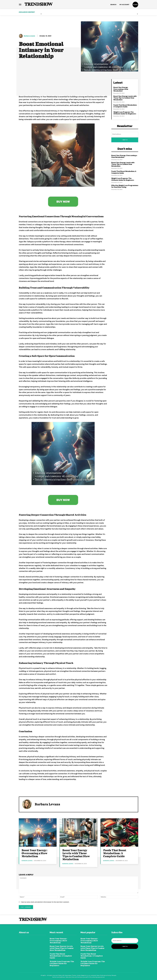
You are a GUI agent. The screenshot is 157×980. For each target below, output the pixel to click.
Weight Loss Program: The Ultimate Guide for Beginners (125, 113)
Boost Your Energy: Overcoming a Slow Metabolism (121, 89)
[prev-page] (41, 14)
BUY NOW (63, 202)
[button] (113, 5)
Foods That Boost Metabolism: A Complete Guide (125, 106)
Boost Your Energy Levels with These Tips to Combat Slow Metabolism (125, 98)
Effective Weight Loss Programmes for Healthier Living (125, 186)
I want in (125, 140)
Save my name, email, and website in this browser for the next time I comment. (45, 902)
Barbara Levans (29, 36)
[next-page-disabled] (137, 14)
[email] (125, 134)
